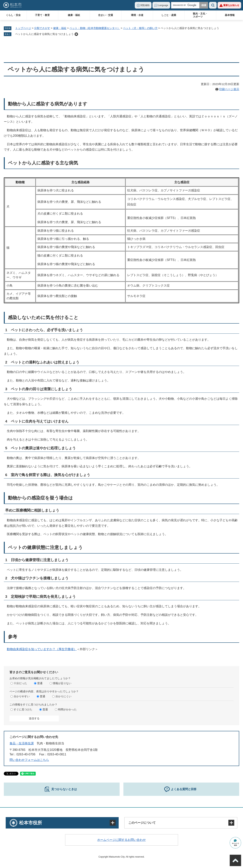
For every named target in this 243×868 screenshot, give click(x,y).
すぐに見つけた (23, 709)
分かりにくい (63, 696)
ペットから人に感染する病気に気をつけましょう (44, 34)
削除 (76, 34)
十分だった (20, 683)
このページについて (142, 823)
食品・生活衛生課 (22, 743)
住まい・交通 (106, 15)
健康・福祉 (74, 15)
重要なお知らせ (231, 5)
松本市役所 (31, 823)
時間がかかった (67, 709)
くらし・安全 (13, 15)
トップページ (23, 28)
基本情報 (230, 15)
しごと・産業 (169, 15)
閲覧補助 (145, 5)
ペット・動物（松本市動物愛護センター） (95, 28)
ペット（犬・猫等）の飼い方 (140, 28)
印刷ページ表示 (229, 89)
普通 (40, 683)
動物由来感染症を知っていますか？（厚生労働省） (42, 649)
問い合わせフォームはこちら (29, 760)
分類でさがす (42, 28)
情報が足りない (62, 683)
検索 (213, 5)
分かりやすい (22, 696)
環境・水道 (137, 15)
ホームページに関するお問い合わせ (121, 840)
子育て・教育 (42, 15)
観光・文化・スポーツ (200, 15)
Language (163, 5)
